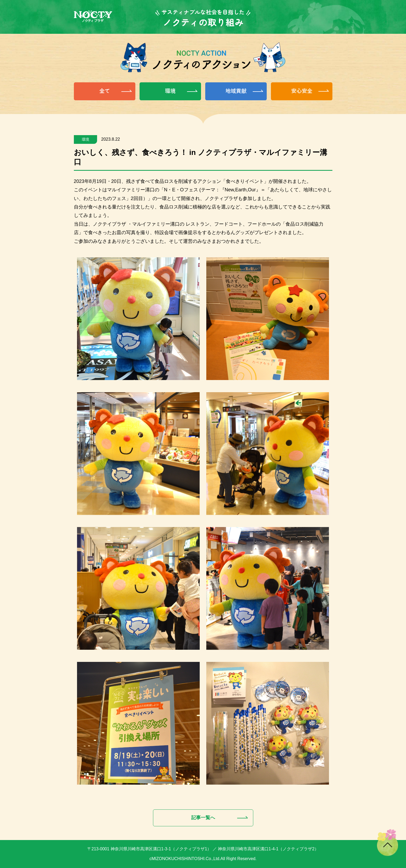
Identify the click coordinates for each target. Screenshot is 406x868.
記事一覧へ (203, 818)
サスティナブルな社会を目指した (203, 12)
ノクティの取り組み (203, 22)
